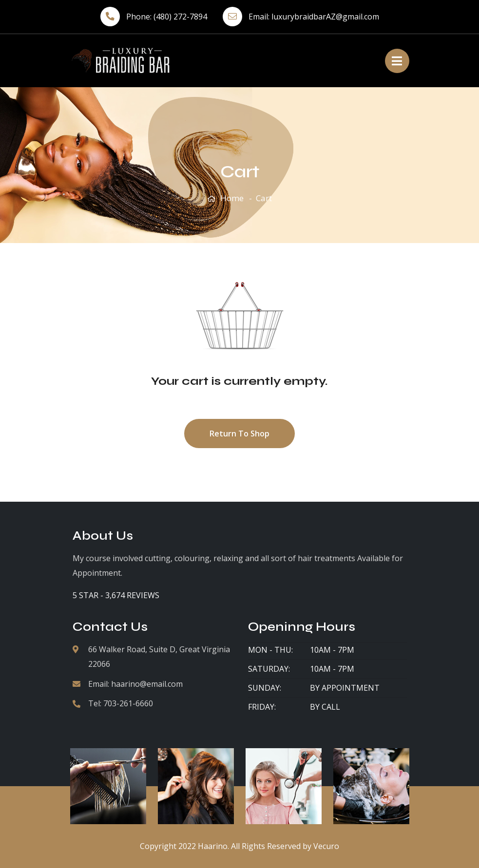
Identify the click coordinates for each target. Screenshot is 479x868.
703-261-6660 (128, 703)
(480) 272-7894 (180, 17)
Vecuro (326, 846)
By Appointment (345, 688)
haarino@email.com (147, 684)
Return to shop (239, 434)
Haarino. (213, 846)
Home (232, 198)
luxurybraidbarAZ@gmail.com (325, 17)
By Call (325, 707)
